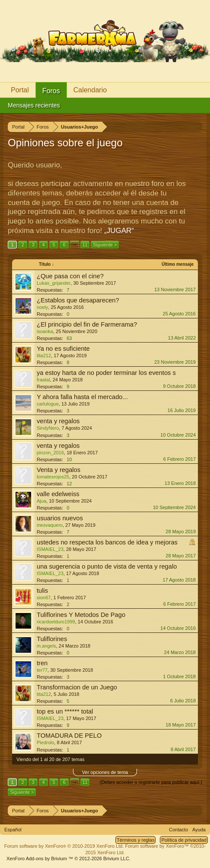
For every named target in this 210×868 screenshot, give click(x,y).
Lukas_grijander (54, 283)
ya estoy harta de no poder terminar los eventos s (106, 373)
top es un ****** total (65, 711)
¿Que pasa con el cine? (70, 276)
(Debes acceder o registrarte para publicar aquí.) (151, 782)
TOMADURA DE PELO (69, 736)
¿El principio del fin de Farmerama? (87, 324)
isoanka (45, 331)
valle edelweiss (58, 494)
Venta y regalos (59, 470)
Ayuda (199, 830)
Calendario (90, 90)
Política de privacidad (184, 840)
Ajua (41, 501)
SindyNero (48, 428)
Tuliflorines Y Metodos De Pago (81, 615)
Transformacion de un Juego (77, 687)
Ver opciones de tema (105, 772)
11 (85, 245)
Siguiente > (105, 245)
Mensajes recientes (34, 105)
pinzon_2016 (50, 453)
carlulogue (48, 404)
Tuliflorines (52, 639)
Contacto (178, 830)
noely (42, 307)
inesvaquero (50, 525)
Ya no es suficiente (63, 349)
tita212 (44, 355)
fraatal (43, 380)
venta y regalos (58, 421)
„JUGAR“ (119, 231)
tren (42, 663)
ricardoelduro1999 (56, 622)
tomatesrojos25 (53, 477)
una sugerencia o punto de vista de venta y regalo (107, 566)
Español (13, 830)
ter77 (42, 670)
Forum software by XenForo (64, 846)
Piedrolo (45, 742)
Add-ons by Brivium (68, 859)
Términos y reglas (135, 840)
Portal (20, 90)
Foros (51, 91)
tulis (42, 591)
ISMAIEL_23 (50, 549)
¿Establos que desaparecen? (78, 300)
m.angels (46, 646)
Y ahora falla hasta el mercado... (82, 397)
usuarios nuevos (60, 518)
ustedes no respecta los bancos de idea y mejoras (107, 542)
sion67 (44, 598)
